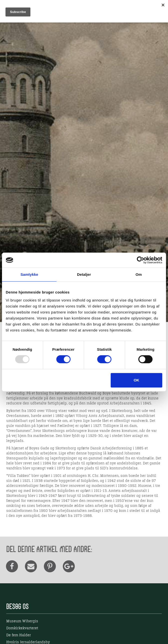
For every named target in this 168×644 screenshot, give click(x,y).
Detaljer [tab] (84, 274)
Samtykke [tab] (29, 274)
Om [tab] (139, 274)
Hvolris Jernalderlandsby (28, 642)
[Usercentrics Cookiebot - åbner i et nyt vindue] (140, 260)
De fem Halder (19, 635)
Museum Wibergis (22, 621)
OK (136, 380)
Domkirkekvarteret (22, 628)
